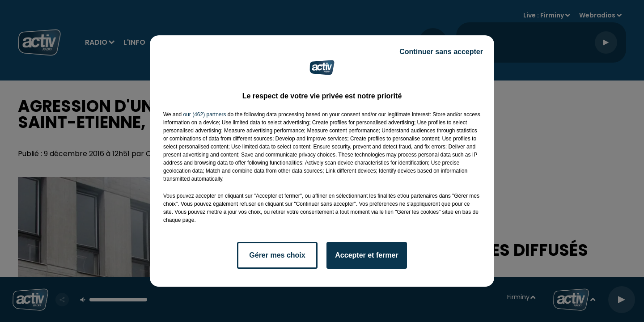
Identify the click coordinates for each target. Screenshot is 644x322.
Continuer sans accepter (441, 52)
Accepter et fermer (366, 255)
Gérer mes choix (277, 255)
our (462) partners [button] (204, 114)
